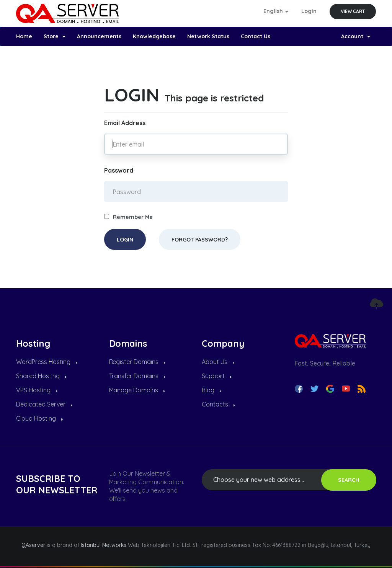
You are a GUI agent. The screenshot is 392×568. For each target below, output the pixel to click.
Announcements (99, 36)
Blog (212, 390)
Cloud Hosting (39, 418)
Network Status (208, 36)
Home (24, 36)
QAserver (33, 545)
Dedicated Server (44, 404)
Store (55, 36)
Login (309, 11)
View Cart (353, 11)
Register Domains (137, 362)
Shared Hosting (41, 376)
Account (356, 36)
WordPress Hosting (47, 362)
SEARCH (349, 480)
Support (217, 376)
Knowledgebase (154, 36)
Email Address (125, 123)
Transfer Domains (137, 376)
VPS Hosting (37, 390)
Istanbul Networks (104, 545)
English (276, 11)
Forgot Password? (200, 240)
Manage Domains (137, 390)
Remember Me (128, 217)
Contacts (218, 404)
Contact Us (256, 36)
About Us (218, 362)
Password (119, 170)
